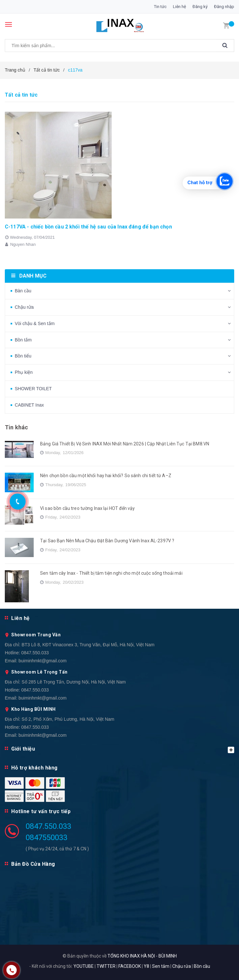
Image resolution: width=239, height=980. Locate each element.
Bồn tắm (23, 340)
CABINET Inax (29, 405)
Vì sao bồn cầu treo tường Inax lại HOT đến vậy (87, 508)
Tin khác (16, 427)
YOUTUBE (84, 966)
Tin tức (160, 7)
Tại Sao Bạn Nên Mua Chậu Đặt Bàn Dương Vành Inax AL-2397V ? (107, 541)
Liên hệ (179, 7)
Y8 (146, 966)
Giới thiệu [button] (123, 749)
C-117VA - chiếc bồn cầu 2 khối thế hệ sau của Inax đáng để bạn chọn (88, 227)
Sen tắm (161, 966)
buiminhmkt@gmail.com (43, 661)
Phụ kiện (24, 372)
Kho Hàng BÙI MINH (34, 709)
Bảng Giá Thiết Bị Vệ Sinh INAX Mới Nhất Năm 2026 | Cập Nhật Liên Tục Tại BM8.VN (125, 444)
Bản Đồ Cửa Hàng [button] (33, 864)
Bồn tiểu (23, 356)
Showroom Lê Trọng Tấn (39, 672)
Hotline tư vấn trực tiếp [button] (41, 811)
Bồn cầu (202, 966)
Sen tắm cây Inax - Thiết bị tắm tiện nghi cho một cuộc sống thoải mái (111, 573)
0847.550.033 (35, 653)
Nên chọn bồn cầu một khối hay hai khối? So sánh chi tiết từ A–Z (106, 476)
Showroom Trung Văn (36, 635)
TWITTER (106, 966)
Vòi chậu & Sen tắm (35, 323)
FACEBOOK (130, 966)
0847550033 (47, 838)
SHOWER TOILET (33, 389)
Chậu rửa (24, 307)
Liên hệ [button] (21, 618)
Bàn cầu (23, 291)
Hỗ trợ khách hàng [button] (34, 768)
